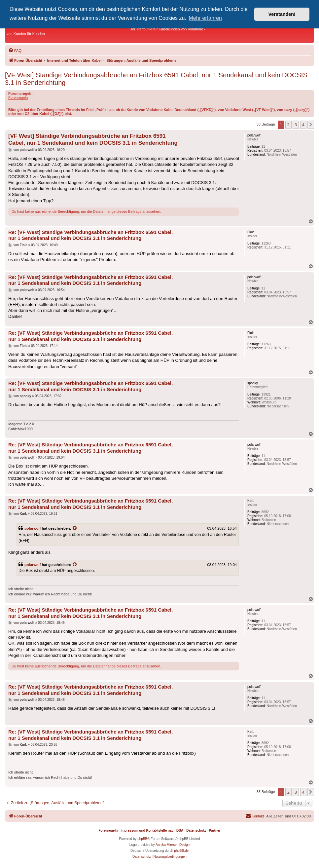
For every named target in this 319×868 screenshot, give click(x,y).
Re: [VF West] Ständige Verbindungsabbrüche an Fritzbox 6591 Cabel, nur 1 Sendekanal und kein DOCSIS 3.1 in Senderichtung (90, 235)
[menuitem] (15, 51)
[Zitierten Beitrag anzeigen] (75, 528)
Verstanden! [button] (282, 14)
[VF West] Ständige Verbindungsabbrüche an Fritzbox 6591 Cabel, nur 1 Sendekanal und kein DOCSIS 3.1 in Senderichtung (156, 79)
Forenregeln (18, 97)
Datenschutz (196, 830)
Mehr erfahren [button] (206, 18)
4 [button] (303, 125)
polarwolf (33, 528)
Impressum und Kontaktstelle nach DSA (152, 830)
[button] (311, 125)
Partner (214, 830)
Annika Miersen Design (173, 845)
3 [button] (296, 125)
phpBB (142, 839)
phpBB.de (181, 851)
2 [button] (288, 125)
